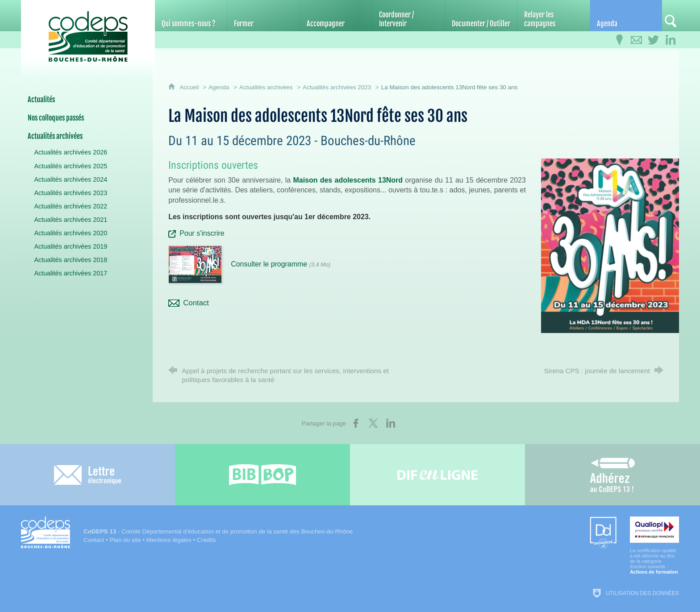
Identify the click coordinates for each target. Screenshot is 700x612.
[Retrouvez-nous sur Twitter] (654, 40)
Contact (94, 540)
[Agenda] (626, 16)
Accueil (190, 87)
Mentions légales (169, 540)
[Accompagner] (336, 16)
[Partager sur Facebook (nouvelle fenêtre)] (356, 423)
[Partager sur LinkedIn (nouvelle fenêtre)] (391, 423)
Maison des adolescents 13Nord (348, 180)
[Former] (263, 16)
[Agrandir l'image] (610, 245)
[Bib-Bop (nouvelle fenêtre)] (262, 475)
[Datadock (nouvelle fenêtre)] (603, 533)
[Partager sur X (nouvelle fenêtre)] (373, 423)
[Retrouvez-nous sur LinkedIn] (671, 40)
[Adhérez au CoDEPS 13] (612, 475)
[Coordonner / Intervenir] (408, 16)
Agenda (219, 87)
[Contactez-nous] (637, 40)
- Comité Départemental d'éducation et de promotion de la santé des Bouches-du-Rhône (218, 531)
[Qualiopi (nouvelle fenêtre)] (654, 545)
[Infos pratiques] (620, 40)
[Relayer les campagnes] (553, 16)
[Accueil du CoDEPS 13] (88, 32)
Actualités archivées (266, 87)
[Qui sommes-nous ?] (191, 16)
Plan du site (125, 540)
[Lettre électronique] (87, 475)
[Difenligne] (437, 475)
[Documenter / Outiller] (481, 16)
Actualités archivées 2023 (337, 87)
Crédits (206, 540)
